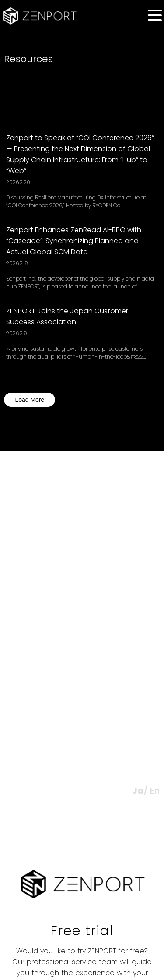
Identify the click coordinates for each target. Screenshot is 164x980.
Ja (138, 791)
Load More (30, 400)
